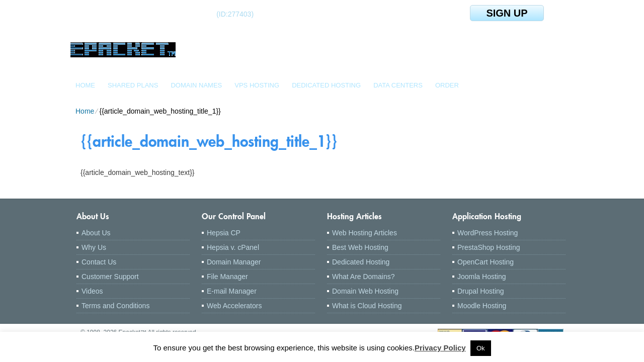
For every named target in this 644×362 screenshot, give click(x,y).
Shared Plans (133, 85)
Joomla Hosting (482, 277)
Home (85, 85)
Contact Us (99, 262)
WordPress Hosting (488, 233)
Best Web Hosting (360, 247)
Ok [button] (481, 348)
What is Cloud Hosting (367, 306)
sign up (507, 13)
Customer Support (110, 277)
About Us (96, 233)
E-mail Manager (232, 291)
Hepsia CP (224, 233)
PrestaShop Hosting (489, 247)
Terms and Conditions (115, 306)
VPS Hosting (257, 85)
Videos (92, 291)
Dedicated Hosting (326, 85)
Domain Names (196, 85)
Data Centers (398, 85)
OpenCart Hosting (486, 262)
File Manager (227, 277)
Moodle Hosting (482, 306)
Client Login (115, 14)
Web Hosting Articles (365, 233)
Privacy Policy (440, 348)
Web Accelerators (234, 306)
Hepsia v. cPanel (233, 247)
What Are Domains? (364, 277)
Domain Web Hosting (365, 291)
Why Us (94, 247)
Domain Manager (234, 262)
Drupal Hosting (481, 291)
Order (447, 85)
